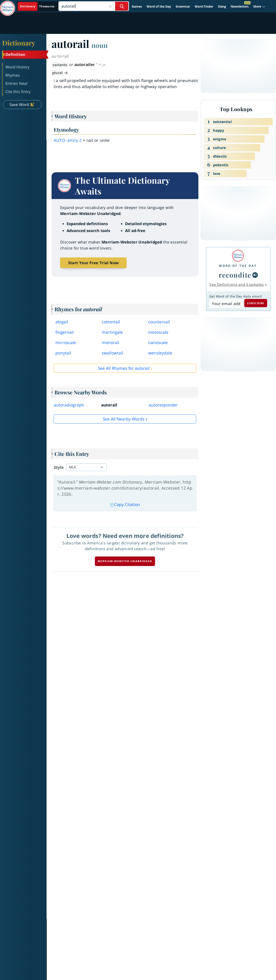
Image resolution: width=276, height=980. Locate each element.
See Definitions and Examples (237, 285)
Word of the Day (159, 6)
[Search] (94, 6)
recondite (235, 275)
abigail (62, 322)
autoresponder (163, 405)
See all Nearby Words (124, 419)
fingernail (65, 332)
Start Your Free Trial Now (93, 263)
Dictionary (19, 43)
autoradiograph (69, 405)
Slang (222, 6)
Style (59, 467)
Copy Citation (125, 504)
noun (100, 45)
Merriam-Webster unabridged (125, 561)
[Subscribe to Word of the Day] (226, 303)
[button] (260, 6)
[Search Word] (122, 6)
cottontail (111, 322)
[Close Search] (110, 6)
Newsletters (240, 6)
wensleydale (160, 353)
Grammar (183, 6)
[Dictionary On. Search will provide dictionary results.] (37, 6)
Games (137, 6)
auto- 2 (68, 140)
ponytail (63, 353)
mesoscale (158, 332)
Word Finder (204, 6)
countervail (159, 322)
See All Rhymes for (124, 368)
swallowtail (112, 353)
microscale (66, 343)
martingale (112, 332)
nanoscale (158, 343)
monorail (111, 343)
